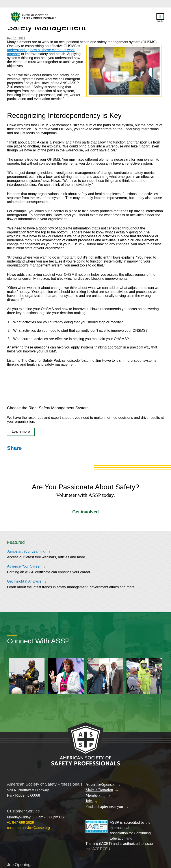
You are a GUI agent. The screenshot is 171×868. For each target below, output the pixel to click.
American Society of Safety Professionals (34, 18)
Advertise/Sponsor (100, 784)
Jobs (89, 801)
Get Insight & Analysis (24, 581)
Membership (96, 795)
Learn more (21, 431)
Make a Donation (99, 790)
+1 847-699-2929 (20, 822)
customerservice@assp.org (28, 828)
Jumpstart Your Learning (26, 551)
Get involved (85, 512)
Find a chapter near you (104, 807)
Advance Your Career (24, 566)
